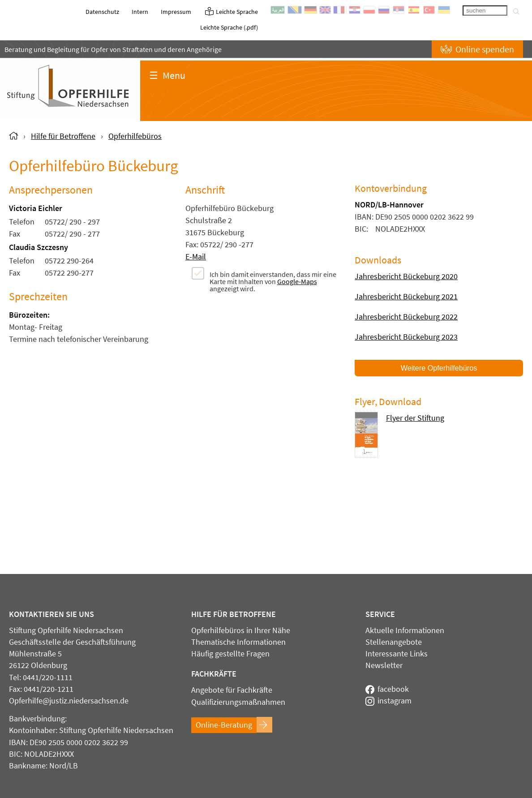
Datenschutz (102, 12)
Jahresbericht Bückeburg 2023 (406, 337)
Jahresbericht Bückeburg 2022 (406, 317)
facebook (387, 689)
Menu (167, 75)
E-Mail (196, 257)
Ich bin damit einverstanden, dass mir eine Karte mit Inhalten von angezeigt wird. (273, 281)
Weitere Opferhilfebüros (439, 368)
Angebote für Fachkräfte (232, 690)
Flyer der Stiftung (415, 418)
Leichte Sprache (231, 12)
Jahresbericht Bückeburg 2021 (406, 296)
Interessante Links (397, 654)
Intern (140, 12)
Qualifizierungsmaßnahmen (238, 702)
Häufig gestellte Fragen (230, 654)
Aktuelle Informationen (405, 630)
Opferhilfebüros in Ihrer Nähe (241, 630)
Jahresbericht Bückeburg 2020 (406, 276)
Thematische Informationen (238, 642)
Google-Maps (297, 281)
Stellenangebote (394, 642)
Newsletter (384, 665)
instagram (388, 701)
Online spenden (477, 49)
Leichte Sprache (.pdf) (229, 27)
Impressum (176, 12)
